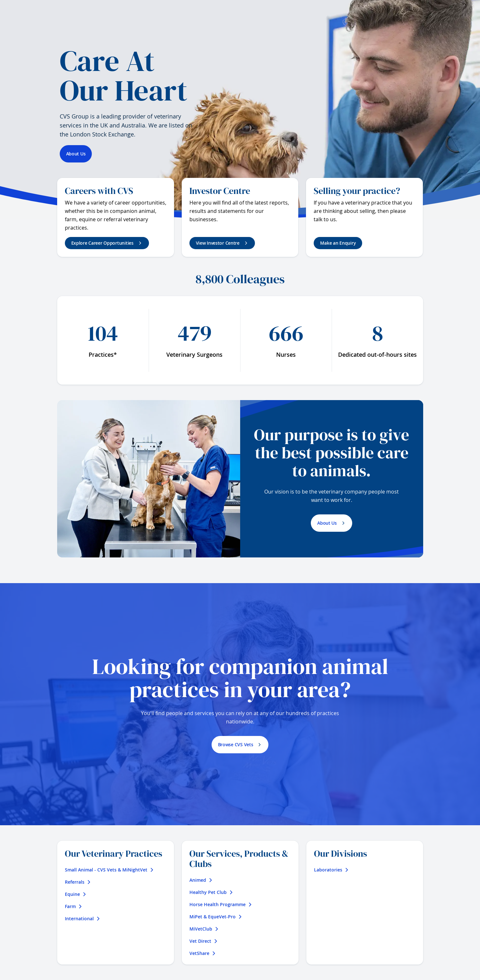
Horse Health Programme (221, 904)
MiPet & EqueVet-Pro (216, 917)
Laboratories (331, 870)
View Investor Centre (218, 243)
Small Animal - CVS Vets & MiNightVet (109, 870)
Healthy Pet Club (211, 892)
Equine (76, 894)
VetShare (203, 953)
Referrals (78, 882)
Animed (201, 880)
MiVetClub (204, 929)
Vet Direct (204, 941)
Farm (74, 906)
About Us (76, 154)
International (83, 919)
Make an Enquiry (338, 243)
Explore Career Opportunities (102, 243)
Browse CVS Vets (236, 744)
